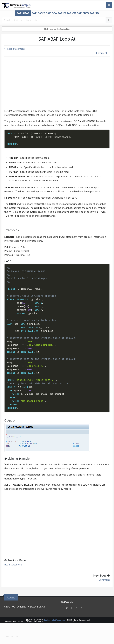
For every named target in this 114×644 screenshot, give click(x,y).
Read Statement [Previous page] (14, 49)
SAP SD (94, 13)
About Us (10, 607)
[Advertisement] (57, 81)
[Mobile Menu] (109, 5)
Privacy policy (36, 607)
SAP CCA (51, 13)
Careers (21, 607)
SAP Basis (38, 13)
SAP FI (62, 13)
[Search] (109, 20)
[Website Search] (54, 20)
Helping (38, 622)
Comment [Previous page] (103, 53)
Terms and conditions (18, 622)
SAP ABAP (23, 13)
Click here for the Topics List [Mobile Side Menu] (57, 29)
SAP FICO (83, 13)
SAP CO (71, 13)
